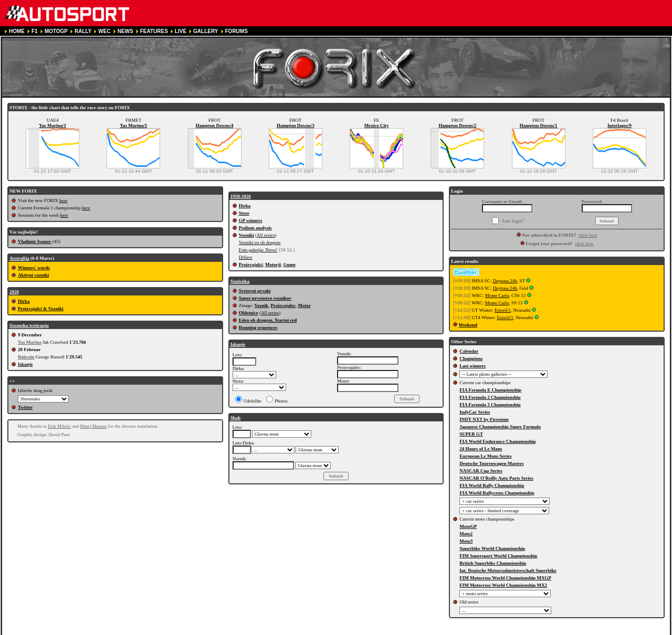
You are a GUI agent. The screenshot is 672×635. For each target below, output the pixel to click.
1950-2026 (241, 196)
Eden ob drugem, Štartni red (268, 320)
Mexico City (377, 125)
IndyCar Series (475, 412)
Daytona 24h (505, 281)
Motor (304, 305)
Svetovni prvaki (255, 291)
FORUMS (237, 31)
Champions (471, 358)
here (64, 200)
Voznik (261, 305)
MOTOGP (56, 31)
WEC (104, 31)
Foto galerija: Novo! (258, 250)
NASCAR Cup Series (481, 471)
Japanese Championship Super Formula (500, 427)
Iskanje (25, 364)
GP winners (251, 220)
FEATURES (154, 31)
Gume (289, 264)
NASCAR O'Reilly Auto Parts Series (496, 478)
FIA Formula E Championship (490, 390)
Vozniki (246, 235)
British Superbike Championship (493, 563)
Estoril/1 (503, 310)
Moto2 (466, 534)
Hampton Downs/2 (457, 125)
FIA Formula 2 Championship (490, 397)
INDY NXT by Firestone (484, 419)
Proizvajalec (283, 305)
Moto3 (466, 541)
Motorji (273, 264)
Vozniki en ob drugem (260, 242)
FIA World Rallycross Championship (497, 493)
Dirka (24, 301)
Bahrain (26, 357)
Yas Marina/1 (52, 125)
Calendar (469, 351)
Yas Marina (30, 342)
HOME (17, 31)
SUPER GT (471, 434)
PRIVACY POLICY (204, 631)
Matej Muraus (94, 426)
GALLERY (206, 31)
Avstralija (19, 258)
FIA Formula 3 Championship (490, 405)
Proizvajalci (251, 264)
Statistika (240, 281)
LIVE (181, 31)
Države (246, 257)
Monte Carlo (497, 295)
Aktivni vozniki (33, 275)
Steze (244, 213)
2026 (14, 292)
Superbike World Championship (492, 548)
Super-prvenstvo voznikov (265, 298)
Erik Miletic (59, 426)
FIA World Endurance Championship (497, 441)
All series (266, 235)
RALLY (83, 31)
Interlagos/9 (619, 125)
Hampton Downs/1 (539, 125)
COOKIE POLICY (253, 631)
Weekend (468, 325)
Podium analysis (255, 228)
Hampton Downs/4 (215, 125)
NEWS (125, 31)
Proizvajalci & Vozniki (41, 309)
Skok (236, 418)
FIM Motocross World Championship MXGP (505, 578)
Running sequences (258, 327)
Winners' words (34, 268)
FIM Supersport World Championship (498, 556)
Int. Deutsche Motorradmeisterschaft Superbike (508, 570)
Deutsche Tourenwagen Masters (491, 463)
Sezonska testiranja (29, 325)
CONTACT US (298, 631)
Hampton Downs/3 (296, 125)
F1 (35, 31)
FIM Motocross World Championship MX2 (503, 585)
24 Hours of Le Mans (481, 449)
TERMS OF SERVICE (149, 631)
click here (588, 235)
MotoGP (468, 526)
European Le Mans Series (485, 456)
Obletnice (249, 313)
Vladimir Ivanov (35, 241)
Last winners (472, 366)
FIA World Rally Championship (492, 485)
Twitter (25, 407)
